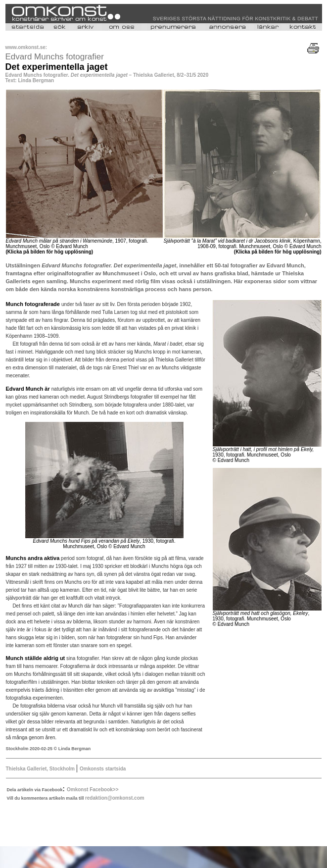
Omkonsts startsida (103, 769)
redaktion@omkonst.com (115, 798)
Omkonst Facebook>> (93, 790)
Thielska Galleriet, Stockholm (41, 769)
